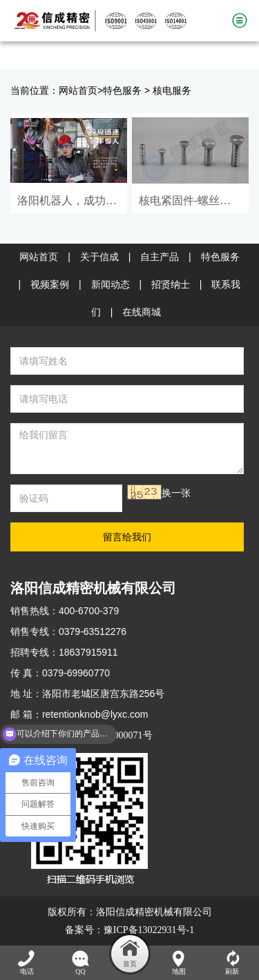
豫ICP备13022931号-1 (149, 930)
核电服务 (172, 91)
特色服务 (122, 91)
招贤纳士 (171, 285)
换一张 (176, 493)
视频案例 (50, 285)
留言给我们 (127, 537)
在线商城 (142, 312)
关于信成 (99, 257)
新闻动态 (111, 285)
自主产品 (160, 257)
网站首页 (78, 91)
